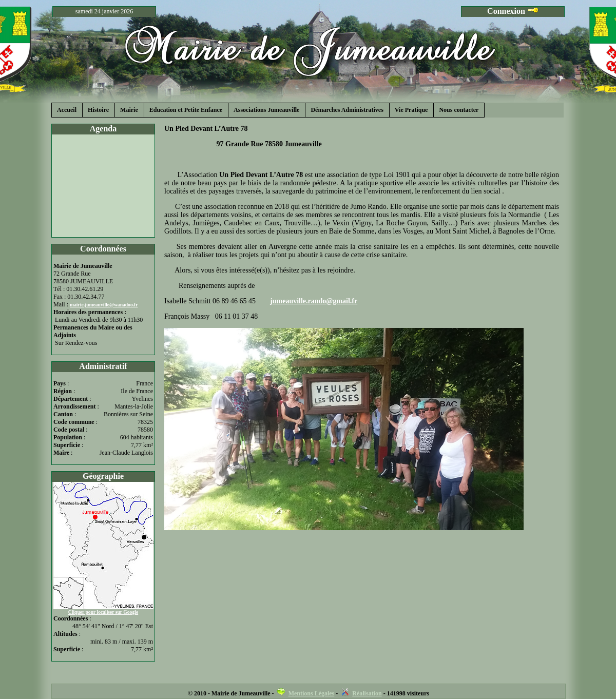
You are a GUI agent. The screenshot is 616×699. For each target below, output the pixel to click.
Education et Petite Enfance (186, 110)
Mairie (129, 110)
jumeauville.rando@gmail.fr (314, 301)
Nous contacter (459, 110)
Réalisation (367, 693)
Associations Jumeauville (266, 110)
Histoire (98, 110)
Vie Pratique (411, 110)
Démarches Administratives (347, 110)
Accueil (67, 110)
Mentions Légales (312, 693)
